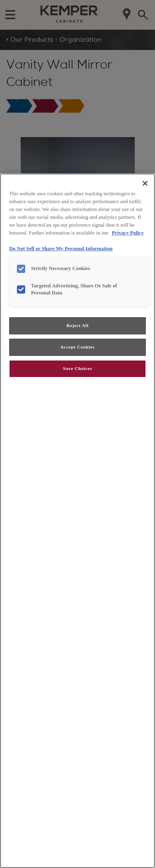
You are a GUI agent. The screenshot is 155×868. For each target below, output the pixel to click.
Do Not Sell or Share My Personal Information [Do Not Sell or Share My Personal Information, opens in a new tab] (61, 249)
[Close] (145, 183)
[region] (77, 521)
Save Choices (77, 368)
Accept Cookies (77, 347)
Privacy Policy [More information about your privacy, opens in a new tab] (128, 233)
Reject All (77, 325)
